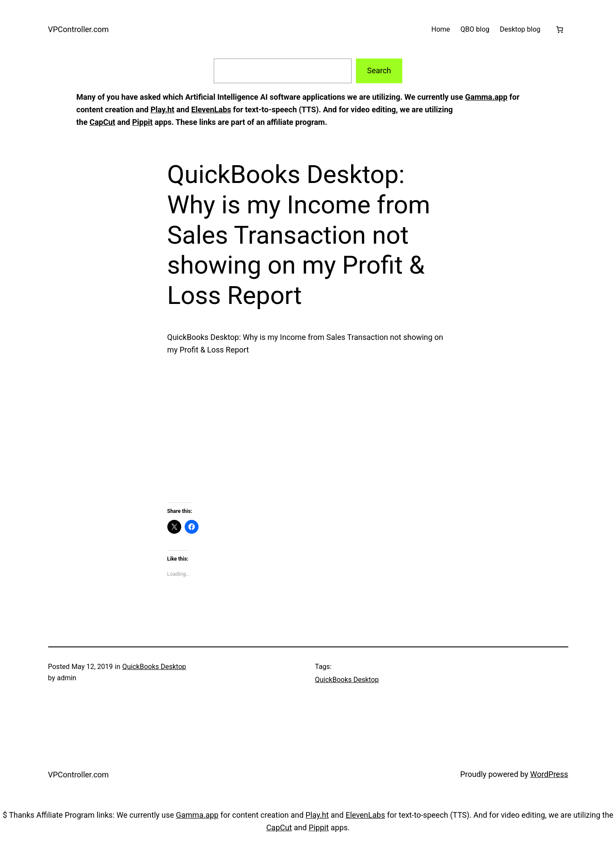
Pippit (142, 122)
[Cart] (560, 29)
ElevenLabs (211, 109)
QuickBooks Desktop (154, 667)
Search (379, 70)
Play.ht (162, 109)
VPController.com (78, 29)
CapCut (102, 122)
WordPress (549, 774)
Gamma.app (486, 97)
